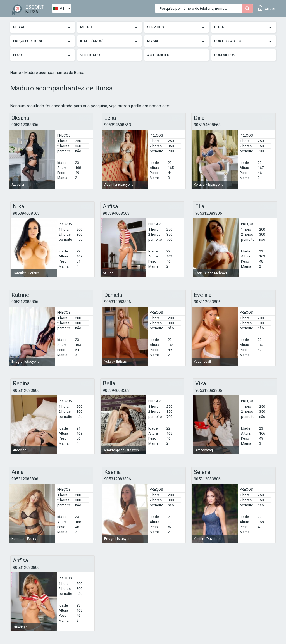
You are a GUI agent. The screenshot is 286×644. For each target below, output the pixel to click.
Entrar (267, 8)
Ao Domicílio (159, 55)
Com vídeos (225, 55)
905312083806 (25, 125)
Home (16, 73)
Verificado (90, 55)
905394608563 (118, 125)
